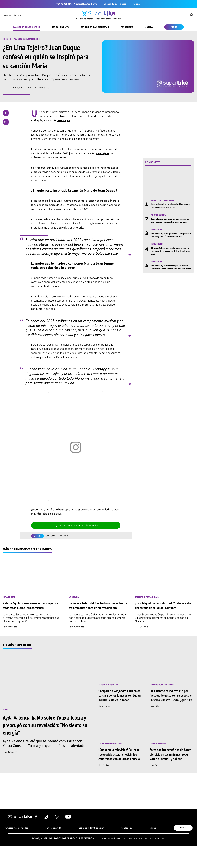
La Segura (74, 598)
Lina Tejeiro (65, 536)
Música (152, 27)
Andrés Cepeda (159, 216)
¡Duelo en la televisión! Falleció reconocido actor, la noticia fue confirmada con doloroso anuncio (120, 767)
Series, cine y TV (58, 27)
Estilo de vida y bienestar (95, 27)
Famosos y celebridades (22, 27)
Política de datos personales (135, 854)
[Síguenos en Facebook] (36, 833)
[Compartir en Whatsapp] (6, 122)
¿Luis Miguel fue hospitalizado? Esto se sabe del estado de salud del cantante (162, 608)
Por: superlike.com (24, 88)
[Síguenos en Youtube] (68, 833)
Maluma (138, 4)
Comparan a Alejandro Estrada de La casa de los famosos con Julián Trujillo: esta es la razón (119, 701)
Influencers (158, 234)
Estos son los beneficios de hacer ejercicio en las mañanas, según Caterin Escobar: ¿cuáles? (171, 765)
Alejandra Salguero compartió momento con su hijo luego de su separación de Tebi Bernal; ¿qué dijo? (171, 258)
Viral (6, 716)
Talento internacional (164, 201)
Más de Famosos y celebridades (29, 550)
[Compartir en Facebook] (6, 113)
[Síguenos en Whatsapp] (57, 833)
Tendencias (129, 27)
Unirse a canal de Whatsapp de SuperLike (76, 526)
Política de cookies (160, 854)
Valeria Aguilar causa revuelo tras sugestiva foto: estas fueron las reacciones (32, 608)
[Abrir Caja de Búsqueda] (192, 15)
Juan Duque (51, 536)
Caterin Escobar (159, 754)
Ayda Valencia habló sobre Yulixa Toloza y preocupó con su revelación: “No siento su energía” (47, 731)
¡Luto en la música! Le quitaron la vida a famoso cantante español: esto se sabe (168, 207)
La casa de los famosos (115, 4)
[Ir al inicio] (98, 15)
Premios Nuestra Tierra (84, 4)
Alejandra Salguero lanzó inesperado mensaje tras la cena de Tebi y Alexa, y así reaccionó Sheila (171, 276)
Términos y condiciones (109, 854)
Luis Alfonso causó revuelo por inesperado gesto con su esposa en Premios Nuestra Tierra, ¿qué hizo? (171, 703)
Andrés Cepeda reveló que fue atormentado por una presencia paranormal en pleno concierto (170, 223)
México (179, 27)
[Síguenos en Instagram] (46, 833)
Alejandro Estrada (109, 690)
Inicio (6, 39)
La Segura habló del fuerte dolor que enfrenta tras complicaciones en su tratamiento (94, 609)
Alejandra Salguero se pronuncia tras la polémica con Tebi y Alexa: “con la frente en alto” (170, 240)
